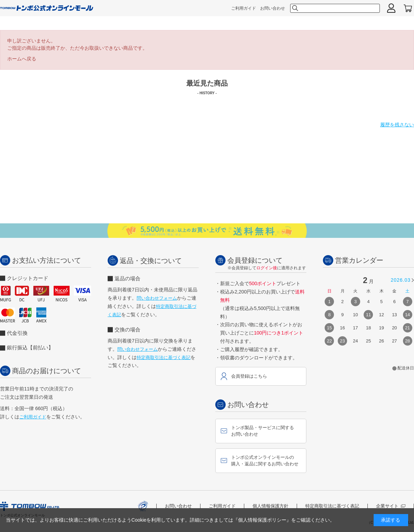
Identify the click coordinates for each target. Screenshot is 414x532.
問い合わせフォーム (157, 298)
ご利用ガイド (244, 8)
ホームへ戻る (22, 59)
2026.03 (401, 280)
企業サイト (391, 506)
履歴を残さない (397, 125)
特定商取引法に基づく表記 (164, 357)
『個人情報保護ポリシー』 (262, 520)
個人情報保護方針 (270, 506)
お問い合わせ (273, 8)
